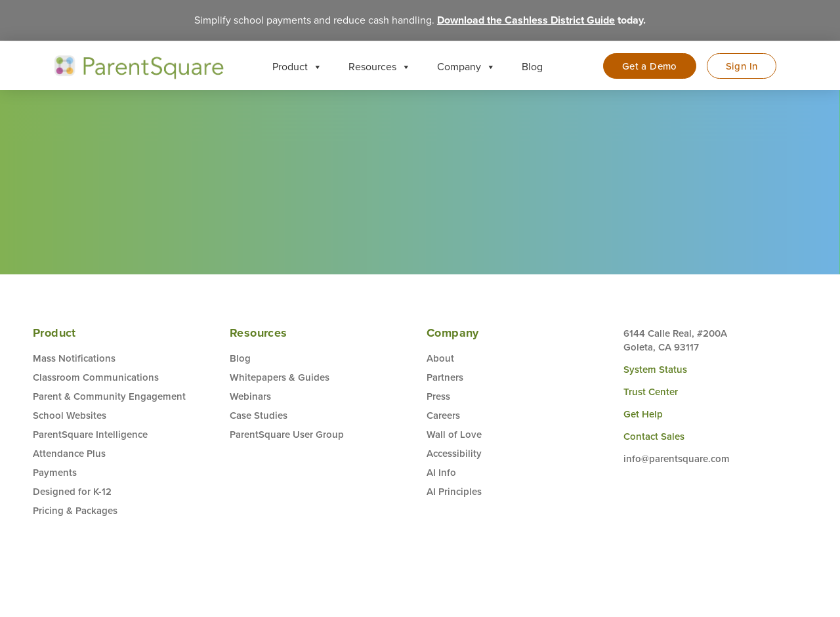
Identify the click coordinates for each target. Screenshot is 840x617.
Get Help (643, 415)
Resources (380, 67)
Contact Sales (654, 437)
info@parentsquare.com (677, 459)
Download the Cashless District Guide (526, 20)
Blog (532, 67)
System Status (655, 370)
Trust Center (651, 392)
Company (466, 67)
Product (297, 67)
